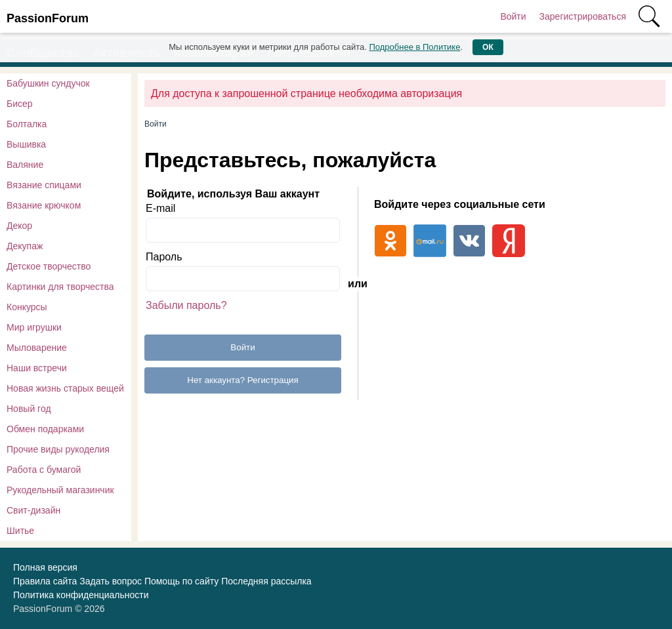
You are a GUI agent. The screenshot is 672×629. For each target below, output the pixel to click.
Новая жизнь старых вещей (65, 388)
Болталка (27, 124)
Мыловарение (37, 348)
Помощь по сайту (181, 581)
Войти (513, 16)
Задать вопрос (111, 581)
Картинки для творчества (60, 287)
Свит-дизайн (33, 510)
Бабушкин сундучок (48, 83)
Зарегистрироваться (583, 16)
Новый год (29, 409)
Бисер (20, 104)
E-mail (160, 208)
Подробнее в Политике (414, 47)
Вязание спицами (44, 185)
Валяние (25, 165)
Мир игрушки (34, 327)
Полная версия (45, 567)
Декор (19, 226)
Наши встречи (37, 368)
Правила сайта (45, 581)
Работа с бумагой (44, 470)
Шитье (20, 531)
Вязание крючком (44, 205)
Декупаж (25, 246)
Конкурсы (27, 307)
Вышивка (26, 144)
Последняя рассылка (266, 581)
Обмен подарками (45, 429)
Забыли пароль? (186, 305)
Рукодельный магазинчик (60, 490)
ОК (488, 47)
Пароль (164, 257)
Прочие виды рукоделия (58, 449)
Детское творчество (49, 266)
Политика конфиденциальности (81, 595)
